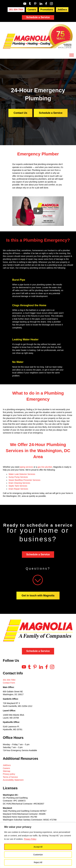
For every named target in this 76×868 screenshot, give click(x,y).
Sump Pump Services (18, 477)
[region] (38, 845)
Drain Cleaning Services (19, 483)
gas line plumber (45, 467)
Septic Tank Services (18, 486)
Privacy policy (9, 774)
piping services (26, 467)
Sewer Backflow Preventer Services (24, 480)
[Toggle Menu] (72, 55)
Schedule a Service (38, 17)
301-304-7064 (9, 680)
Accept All (38, 847)
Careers (6, 768)
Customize (38, 855)
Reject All (38, 862)
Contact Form (9, 683)
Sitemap (7, 771)
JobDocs (7, 765)
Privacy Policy (30, 839)
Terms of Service (10, 777)
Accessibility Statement (13, 780)
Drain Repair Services (18, 489)
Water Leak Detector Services (22, 474)
